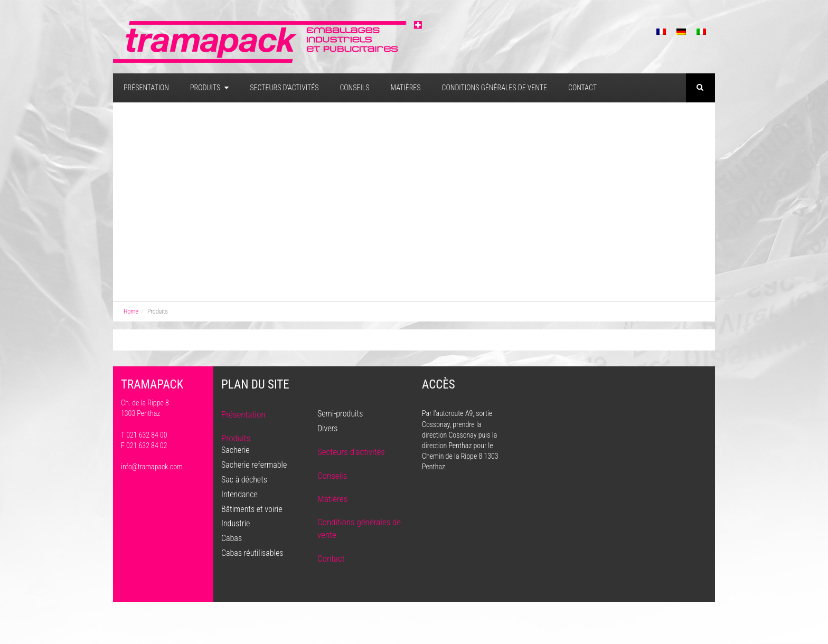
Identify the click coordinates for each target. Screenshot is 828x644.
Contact (582, 88)
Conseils (354, 88)
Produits (209, 88)
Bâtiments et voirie (252, 509)
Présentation (146, 88)
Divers (327, 428)
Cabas (232, 538)
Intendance (239, 494)
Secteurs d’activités (284, 88)
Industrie (236, 523)
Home (131, 311)
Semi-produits (340, 414)
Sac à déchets (244, 480)
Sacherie (236, 450)
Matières (406, 88)
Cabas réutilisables (252, 553)
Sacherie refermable (254, 465)
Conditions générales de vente (495, 88)
